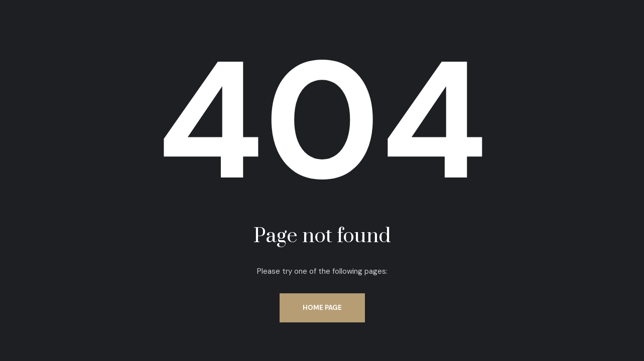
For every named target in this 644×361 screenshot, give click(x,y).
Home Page (322, 308)
